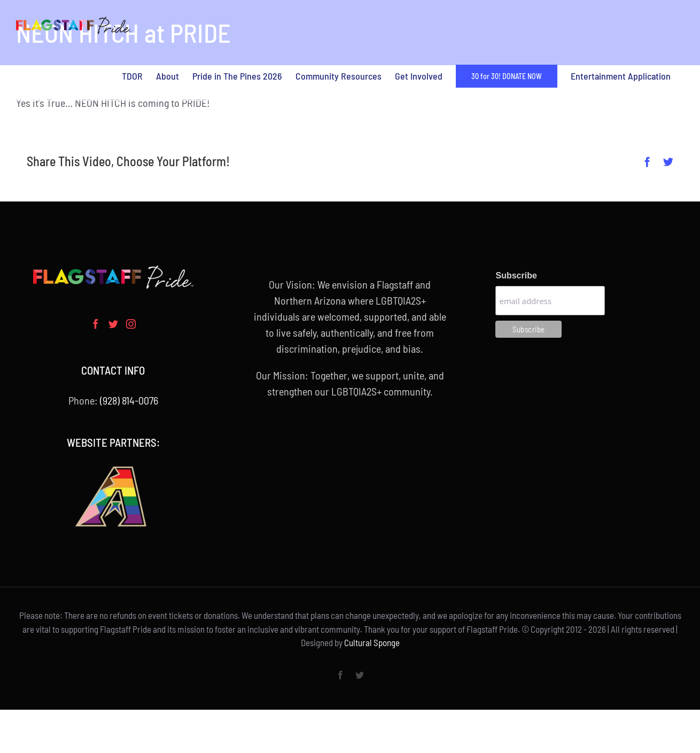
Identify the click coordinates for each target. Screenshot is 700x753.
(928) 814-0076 (129, 400)
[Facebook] (96, 324)
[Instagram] (131, 324)
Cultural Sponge (372, 642)
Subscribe (516, 275)
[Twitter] (113, 324)
